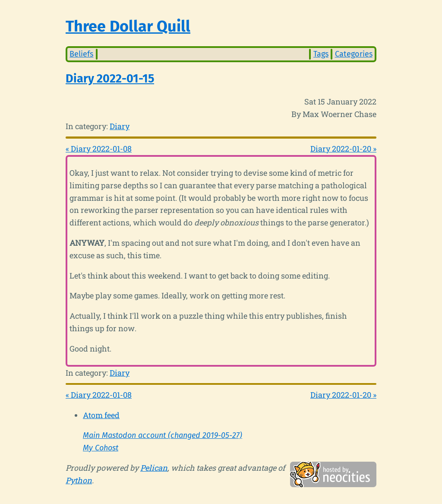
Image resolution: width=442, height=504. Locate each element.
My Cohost (101, 448)
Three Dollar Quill (128, 26)
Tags (321, 54)
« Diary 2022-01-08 (99, 149)
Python (79, 480)
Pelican (154, 468)
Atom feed (101, 415)
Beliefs (81, 54)
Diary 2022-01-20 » (343, 149)
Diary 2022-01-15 (110, 79)
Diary (120, 126)
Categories (354, 54)
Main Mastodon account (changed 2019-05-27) (163, 435)
